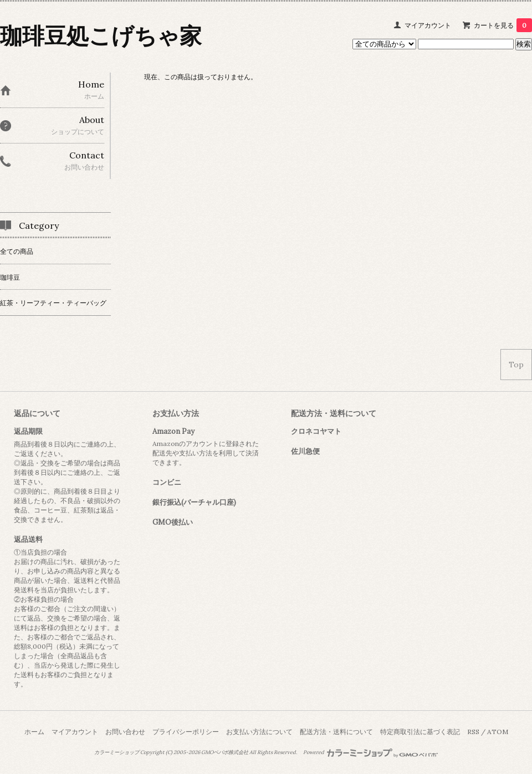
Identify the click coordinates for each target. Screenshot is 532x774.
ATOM (498, 732)
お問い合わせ (125, 732)
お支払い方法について (259, 732)
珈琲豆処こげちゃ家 (101, 36)
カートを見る (503, 25)
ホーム (34, 732)
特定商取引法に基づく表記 (420, 732)
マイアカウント (428, 25)
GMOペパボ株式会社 (225, 752)
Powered (370, 752)
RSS (473, 732)
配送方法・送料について (336, 732)
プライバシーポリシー (186, 732)
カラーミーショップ (117, 752)
